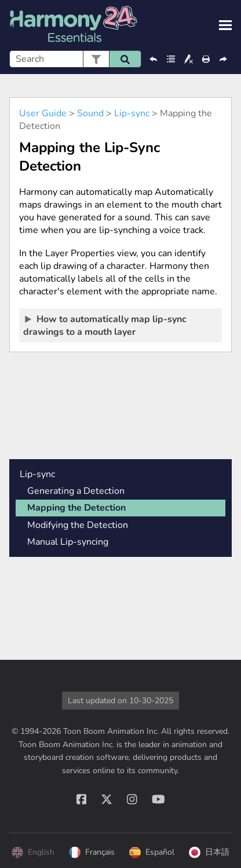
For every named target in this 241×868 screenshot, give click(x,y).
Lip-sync (132, 113)
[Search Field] (75, 59)
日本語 (209, 852)
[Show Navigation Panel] (225, 25)
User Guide (43, 113)
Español (152, 852)
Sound (90, 113)
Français (92, 852)
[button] (96, 59)
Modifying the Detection (78, 525)
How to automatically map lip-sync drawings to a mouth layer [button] (105, 325)
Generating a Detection (76, 491)
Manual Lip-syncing (68, 542)
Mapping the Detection (76, 508)
